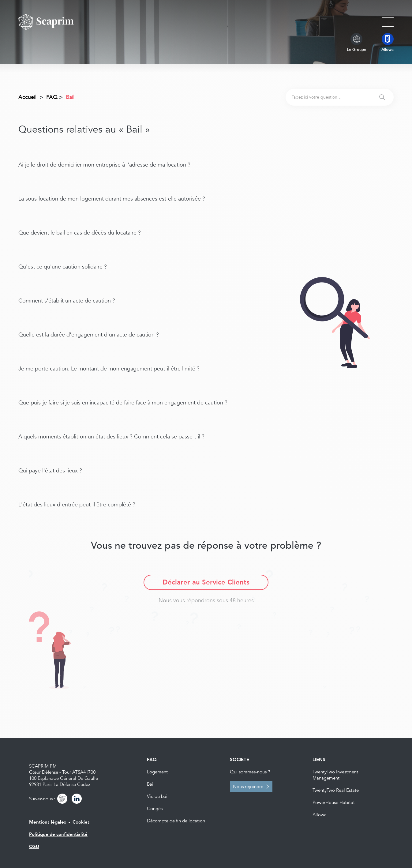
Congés (155, 809)
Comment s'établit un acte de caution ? (67, 301)
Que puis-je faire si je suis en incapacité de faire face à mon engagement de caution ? (123, 403)
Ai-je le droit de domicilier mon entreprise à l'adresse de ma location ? (104, 165)
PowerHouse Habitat (334, 802)
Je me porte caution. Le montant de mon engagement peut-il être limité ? (109, 369)
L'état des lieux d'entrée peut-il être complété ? (77, 505)
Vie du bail (158, 796)
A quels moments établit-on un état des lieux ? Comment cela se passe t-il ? (111, 437)
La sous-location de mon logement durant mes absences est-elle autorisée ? (112, 199)
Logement (157, 772)
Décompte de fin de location (176, 821)
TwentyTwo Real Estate (336, 790)
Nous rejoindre (248, 787)
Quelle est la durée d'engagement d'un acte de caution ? (89, 335)
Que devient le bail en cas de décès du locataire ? (80, 233)
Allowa (320, 815)
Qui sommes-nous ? (250, 772)
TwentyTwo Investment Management (335, 775)
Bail (151, 784)
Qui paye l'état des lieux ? (50, 471)
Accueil (27, 97)
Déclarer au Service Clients (206, 582)
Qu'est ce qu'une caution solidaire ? (63, 267)
